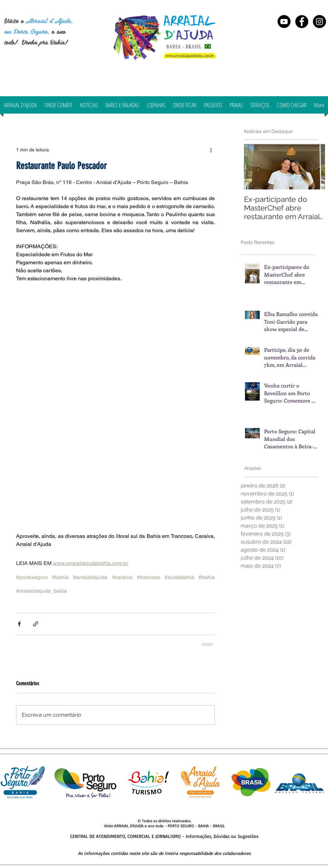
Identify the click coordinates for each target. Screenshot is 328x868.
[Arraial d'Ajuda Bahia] (302, 22)
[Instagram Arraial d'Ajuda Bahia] (319, 22)
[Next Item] (314, 167)
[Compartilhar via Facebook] (19, 624)
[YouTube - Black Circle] (284, 22)
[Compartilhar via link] (36, 624)
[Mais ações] (211, 150)
